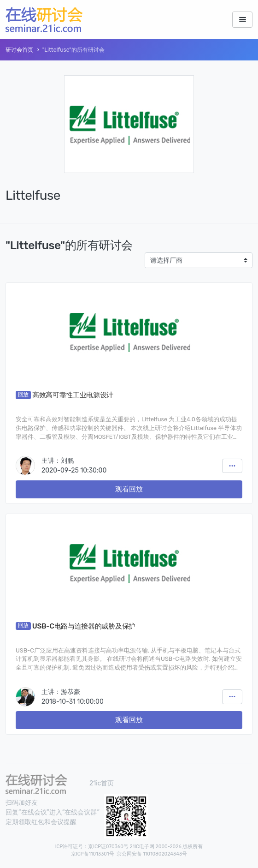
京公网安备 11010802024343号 (152, 854)
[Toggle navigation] (242, 20)
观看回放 (129, 489)
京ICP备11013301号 (93, 854)
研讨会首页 (19, 50)
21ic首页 (102, 783)
